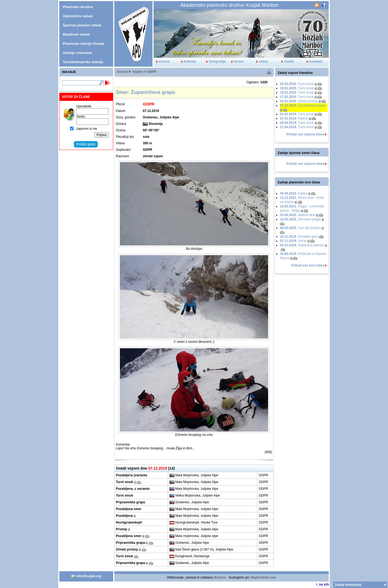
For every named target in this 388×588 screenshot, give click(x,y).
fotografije (215, 61)
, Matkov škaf (298, 215)
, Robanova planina (302, 245)
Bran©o (220, 577)
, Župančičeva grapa (303, 105)
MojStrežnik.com (263, 577)
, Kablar (294, 193)
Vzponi (138, 72)
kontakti (313, 61)
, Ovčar (293, 241)
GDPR (152, 72)
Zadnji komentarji (348, 585)
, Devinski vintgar (300, 219)
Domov (122, 72)
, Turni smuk (297, 84)
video (261, 61)
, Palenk (294, 118)
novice (162, 61)
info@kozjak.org (86, 576)
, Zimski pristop (299, 101)
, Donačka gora (299, 237)
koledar (187, 61)
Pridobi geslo (86, 144)
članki (286, 61)
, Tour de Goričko (300, 228)
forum (236, 61)
